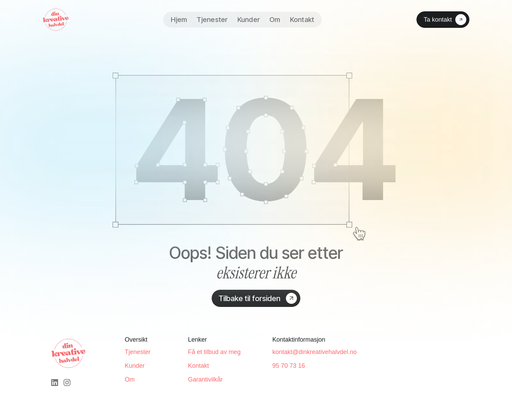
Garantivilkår (205, 379)
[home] (56, 20)
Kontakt (302, 20)
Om (275, 20)
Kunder (249, 20)
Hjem (179, 20)
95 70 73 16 (288, 366)
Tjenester (212, 20)
